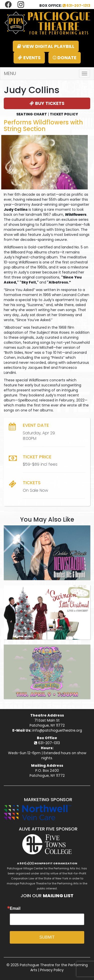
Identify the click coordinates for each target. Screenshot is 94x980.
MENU (10, 73)
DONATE (65, 58)
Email (15, 908)
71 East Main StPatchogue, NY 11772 (47, 723)
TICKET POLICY (64, 114)
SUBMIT (47, 937)
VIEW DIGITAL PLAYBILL (46, 46)
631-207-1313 (76, 6)
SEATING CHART (32, 114)
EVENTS (29, 58)
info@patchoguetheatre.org (57, 730)
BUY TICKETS (47, 103)
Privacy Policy (52, 970)
